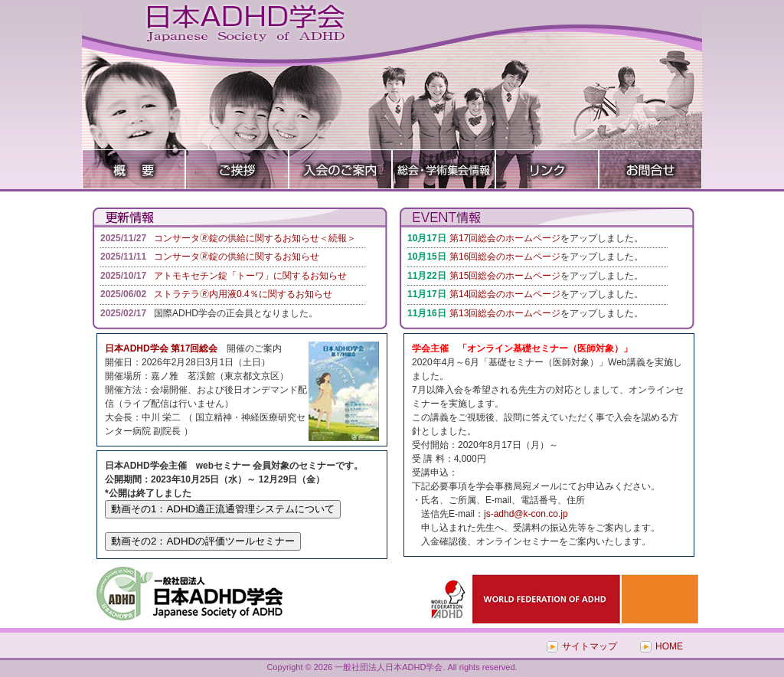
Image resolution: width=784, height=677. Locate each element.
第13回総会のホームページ (505, 313)
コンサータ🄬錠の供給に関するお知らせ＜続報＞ (255, 238)
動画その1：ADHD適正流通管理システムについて (223, 509)
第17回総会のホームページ (505, 238)
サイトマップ (590, 646)
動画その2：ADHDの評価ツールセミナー (203, 541)
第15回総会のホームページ (505, 276)
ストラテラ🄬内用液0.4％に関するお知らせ (243, 294)
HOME (669, 646)
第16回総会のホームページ (505, 257)
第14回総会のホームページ (505, 294)
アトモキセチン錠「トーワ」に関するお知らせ (250, 276)
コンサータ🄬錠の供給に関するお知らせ (237, 257)
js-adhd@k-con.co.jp (526, 514)
